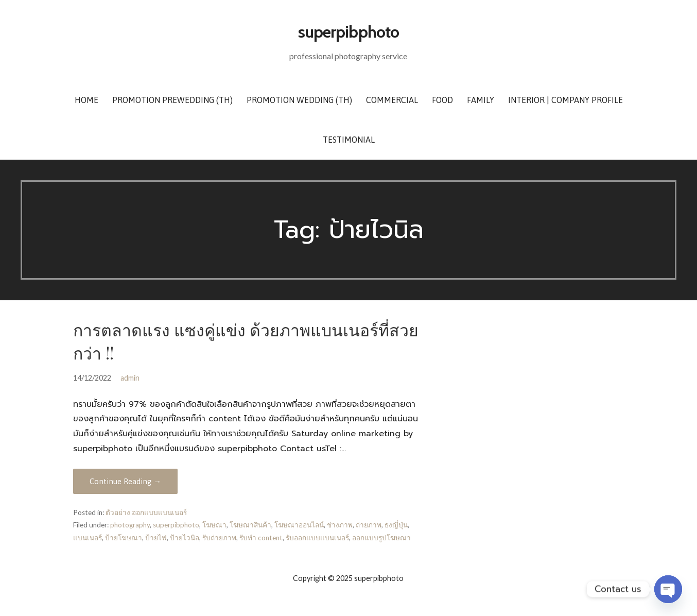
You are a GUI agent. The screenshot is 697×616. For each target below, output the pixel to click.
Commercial (392, 100)
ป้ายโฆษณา (124, 538)
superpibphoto (348, 32)
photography (130, 525)
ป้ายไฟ (156, 538)
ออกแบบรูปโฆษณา (381, 538)
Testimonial (349, 140)
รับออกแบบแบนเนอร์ (317, 538)
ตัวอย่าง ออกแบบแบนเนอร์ (146, 512)
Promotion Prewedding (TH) (172, 100)
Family (481, 100)
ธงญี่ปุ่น (396, 525)
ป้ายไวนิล (185, 538)
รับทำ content (261, 538)
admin (130, 378)
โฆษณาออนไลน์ (299, 525)
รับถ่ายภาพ (219, 538)
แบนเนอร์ (88, 538)
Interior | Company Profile (565, 100)
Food (442, 100)
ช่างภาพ (340, 525)
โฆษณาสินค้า (250, 525)
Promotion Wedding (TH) (299, 100)
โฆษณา (214, 525)
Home (86, 100)
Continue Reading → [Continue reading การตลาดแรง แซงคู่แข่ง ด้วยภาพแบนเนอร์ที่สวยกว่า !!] (125, 481)
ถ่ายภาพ (369, 525)
